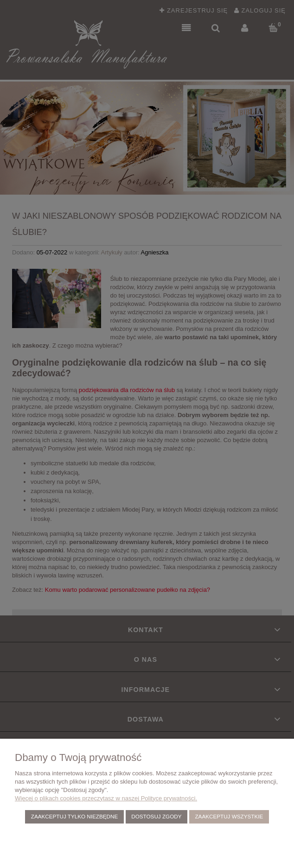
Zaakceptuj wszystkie (229, 816)
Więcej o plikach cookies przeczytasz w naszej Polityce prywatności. (106, 798)
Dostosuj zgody (156, 816)
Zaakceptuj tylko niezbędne (74, 816)
